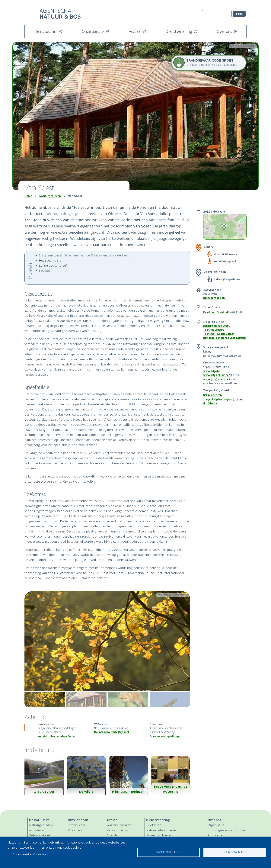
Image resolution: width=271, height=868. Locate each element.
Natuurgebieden (50, 196)
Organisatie (216, 825)
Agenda (112, 835)
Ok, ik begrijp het (235, 852)
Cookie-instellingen (169, 852)
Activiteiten (37, 830)
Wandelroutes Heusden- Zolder (57, 736)
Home (28, 196)
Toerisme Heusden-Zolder (219, 334)
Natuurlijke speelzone (227, 279)
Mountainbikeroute (225, 254)
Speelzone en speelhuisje (165, 736)
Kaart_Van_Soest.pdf (216, 312)
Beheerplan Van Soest (216, 326)
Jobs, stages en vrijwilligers (227, 830)
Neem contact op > (215, 298)
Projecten (75, 830)
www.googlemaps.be (216, 379)
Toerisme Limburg (214, 330)
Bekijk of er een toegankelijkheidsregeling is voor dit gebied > (223, 399)
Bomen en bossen (159, 835)
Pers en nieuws (118, 830)
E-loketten (154, 825)
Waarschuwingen (119, 825)
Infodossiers (76, 825)
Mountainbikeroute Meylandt (112, 732)
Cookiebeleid (41, 854)
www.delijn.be (212, 371)
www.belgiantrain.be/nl (218, 375)
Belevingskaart (40, 835)
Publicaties (216, 835)
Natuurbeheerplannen (162, 830)
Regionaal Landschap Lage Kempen (224, 338)
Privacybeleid (21, 854)
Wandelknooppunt (225, 261)
